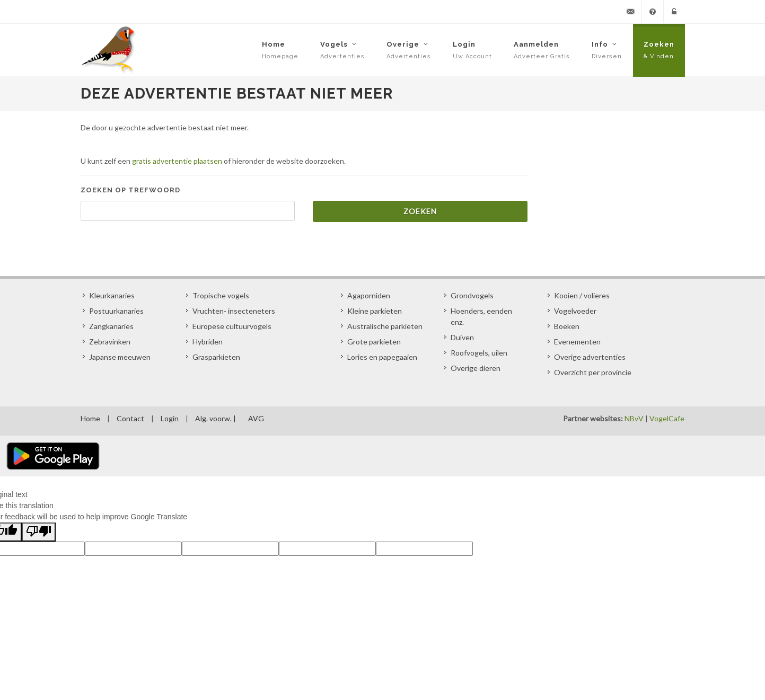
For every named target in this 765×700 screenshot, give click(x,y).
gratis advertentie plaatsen (177, 161)
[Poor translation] (39, 532)
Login (170, 418)
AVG (256, 418)
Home (90, 418)
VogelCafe (667, 418)
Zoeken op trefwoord (130, 190)
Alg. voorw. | (216, 418)
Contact (130, 418)
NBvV (634, 418)
